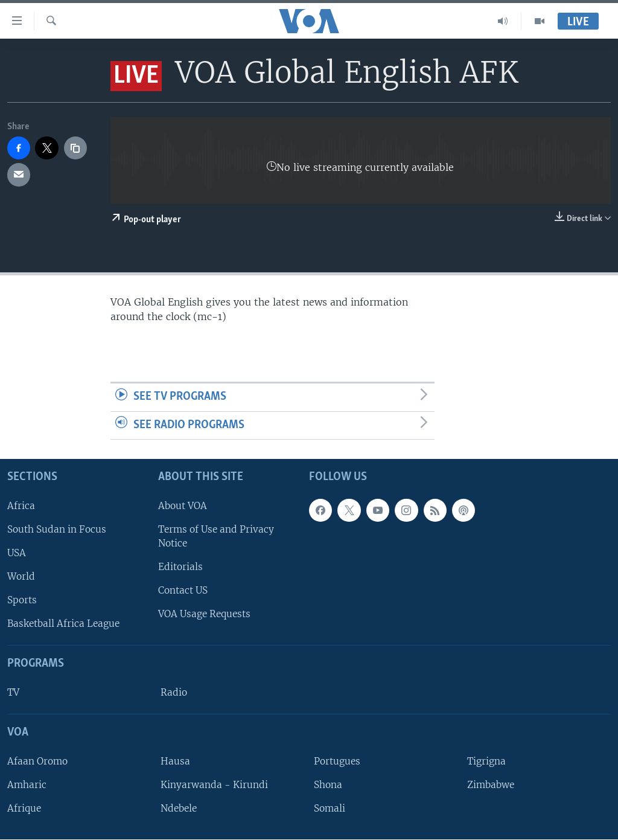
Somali (330, 809)
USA (17, 553)
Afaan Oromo (37, 761)
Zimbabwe (491, 785)
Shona (328, 785)
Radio (174, 693)
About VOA (183, 506)
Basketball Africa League (63, 624)
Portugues (337, 761)
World (21, 577)
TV (13, 693)
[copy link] (75, 148)
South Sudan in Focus (57, 529)
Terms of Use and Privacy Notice (216, 536)
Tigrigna (486, 761)
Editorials (180, 567)
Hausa (175, 761)
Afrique (24, 809)
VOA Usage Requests (204, 614)
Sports (22, 601)
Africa (21, 506)
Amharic (27, 785)
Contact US (183, 591)
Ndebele (179, 809)
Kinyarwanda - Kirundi (214, 785)
